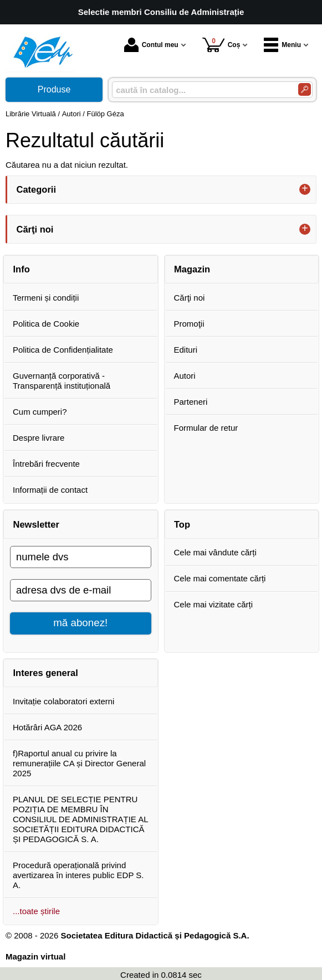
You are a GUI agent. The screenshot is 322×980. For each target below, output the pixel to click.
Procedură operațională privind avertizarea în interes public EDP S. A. (78, 875)
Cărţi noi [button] (35, 229)
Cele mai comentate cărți (220, 578)
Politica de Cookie (46, 324)
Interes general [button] (46, 673)
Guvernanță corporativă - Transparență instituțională (62, 381)
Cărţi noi (190, 298)
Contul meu (151, 45)
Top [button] (182, 524)
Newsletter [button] (36, 524)
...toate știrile (36, 911)
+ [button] (305, 189)
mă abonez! (80, 623)
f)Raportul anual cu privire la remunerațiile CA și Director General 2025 (79, 763)
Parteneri (191, 402)
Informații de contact (50, 490)
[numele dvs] (81, 557)
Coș (221, 45)
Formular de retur (206, 428)
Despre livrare (39, 438)
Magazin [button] (192, 269)
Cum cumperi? (40, 412)
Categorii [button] (37, 189)
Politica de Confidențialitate (63, 350)
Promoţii (189, 324)
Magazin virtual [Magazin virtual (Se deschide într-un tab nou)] (35, 956)
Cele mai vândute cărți (215, 552)
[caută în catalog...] (201, 90)
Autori (185, 376)
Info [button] (22, 269)
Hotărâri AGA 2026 (47, 727)
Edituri (186, 350)
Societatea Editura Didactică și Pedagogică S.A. (155, 935)
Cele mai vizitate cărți (214, 604)
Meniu (282, 45)
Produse (54, 89)
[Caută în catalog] (305, 89)
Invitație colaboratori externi (63, 701)
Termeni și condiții (46, 298)
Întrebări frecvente (46, 464)
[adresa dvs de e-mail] (81, 590)
